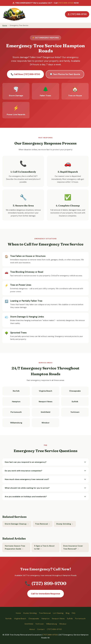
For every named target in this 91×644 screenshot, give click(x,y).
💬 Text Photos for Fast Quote (65, 74)
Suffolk (75, 402)
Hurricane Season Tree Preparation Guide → (15, 547)
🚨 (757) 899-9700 (77, 14)
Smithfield (45, 412)
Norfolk (16, 391)
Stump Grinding (30, 613)
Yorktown (75, 412)
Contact (41, 629)
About (32, 629)
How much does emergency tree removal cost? (45, 479)
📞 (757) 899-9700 (46, 583)
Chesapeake (75, 391)
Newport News (46, 402)
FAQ (74, 613)
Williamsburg (16, 423)
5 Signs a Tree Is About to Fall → (44, 547)
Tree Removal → (43, 524)
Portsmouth (16, 412)
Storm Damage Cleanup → (17, 524)
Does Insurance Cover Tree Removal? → (73, 547)
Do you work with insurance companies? (45, 471)
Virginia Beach (45, 391)
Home (5, 25)
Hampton (16, 402)
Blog (68, 613)
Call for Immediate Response (46, 594)
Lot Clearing (58, 613)
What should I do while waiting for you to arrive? (45, 488)
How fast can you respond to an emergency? (45, 462)
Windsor (46, 423)
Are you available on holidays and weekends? (45, 497)
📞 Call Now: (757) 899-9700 (25, 74)
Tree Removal (45, 613)
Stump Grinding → (65, 524)
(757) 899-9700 (66, 3)
